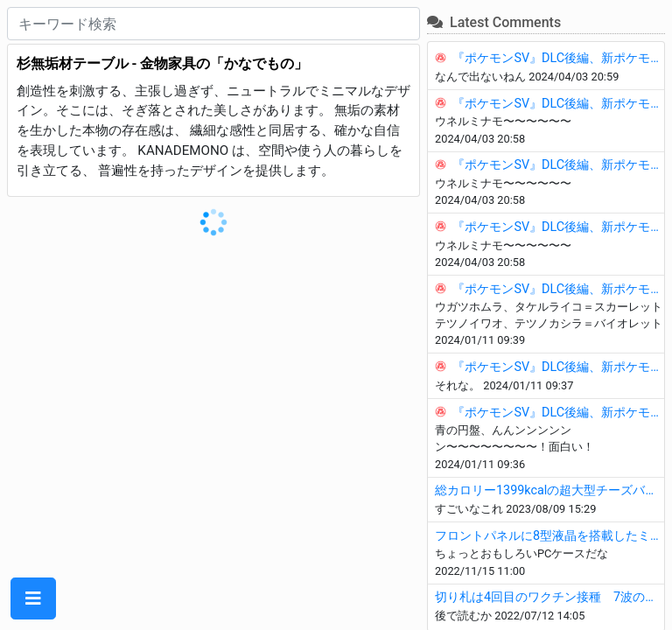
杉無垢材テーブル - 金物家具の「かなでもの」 (163, 63)
